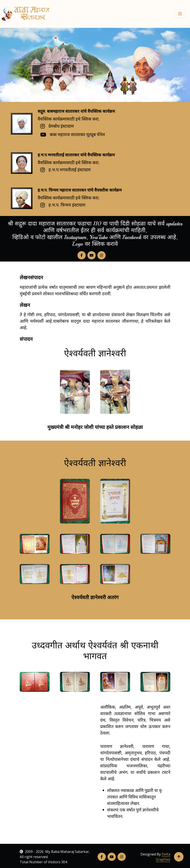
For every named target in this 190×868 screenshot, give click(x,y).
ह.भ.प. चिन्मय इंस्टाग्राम (67, 205)
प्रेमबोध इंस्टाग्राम (61, 126)
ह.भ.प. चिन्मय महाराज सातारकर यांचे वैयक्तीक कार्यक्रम (80, 190)
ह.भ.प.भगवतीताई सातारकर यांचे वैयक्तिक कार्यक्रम (76, 155)
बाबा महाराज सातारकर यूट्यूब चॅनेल (77, 134)
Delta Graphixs (163, 857)
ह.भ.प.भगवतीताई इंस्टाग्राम (70, 170)
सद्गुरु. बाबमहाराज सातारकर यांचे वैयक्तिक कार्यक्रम (76, 111)
